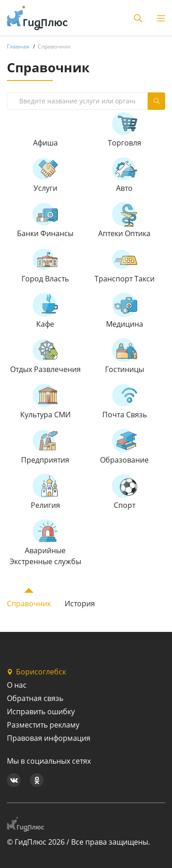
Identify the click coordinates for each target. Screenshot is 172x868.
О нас (17, 685)
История (80, 604)
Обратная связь (35, 698)
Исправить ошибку (41, 712)
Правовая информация (49, 738)
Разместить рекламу (43, 725)
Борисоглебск (36, 672)
